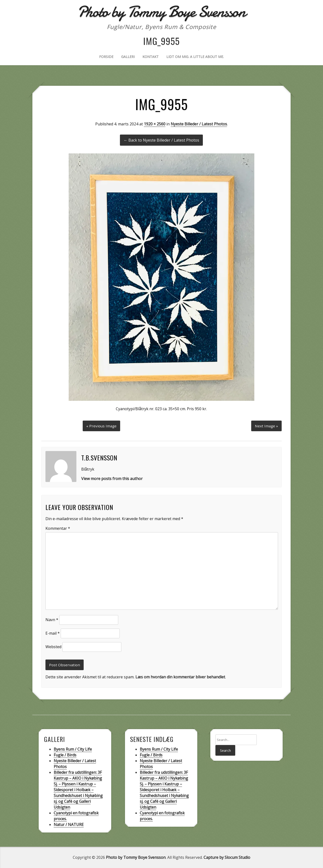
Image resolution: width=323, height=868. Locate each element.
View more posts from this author (112, 478)
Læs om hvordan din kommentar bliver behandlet (180, 677)
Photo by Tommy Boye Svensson (136, 857)
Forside (106, 57)
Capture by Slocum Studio (227, 857)
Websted (53, 646)
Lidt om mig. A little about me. (195, 57)
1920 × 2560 (155, 124)
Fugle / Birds (65, 755)
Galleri (128, 57)
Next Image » (266, 425)
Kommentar (58, 528)
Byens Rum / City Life (73, 749)
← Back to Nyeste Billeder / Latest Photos (161, 140)
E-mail (53, 633)
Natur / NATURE (69, 825)
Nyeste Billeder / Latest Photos (199, 124)
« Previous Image (101, 425)
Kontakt (150, 57)
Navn (52, 619)
